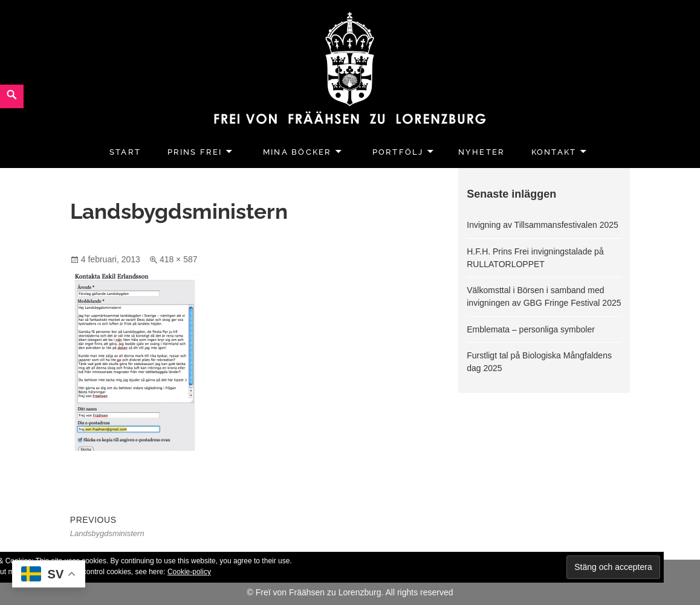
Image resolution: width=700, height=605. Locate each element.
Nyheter (481, 152)
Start (125, 152)
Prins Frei (195, 152)
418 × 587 (179, 259)
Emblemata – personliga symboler (531, 329)
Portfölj (398, 152)
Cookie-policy (189, 572)
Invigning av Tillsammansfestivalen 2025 (543, 225)
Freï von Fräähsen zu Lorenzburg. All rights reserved (355, 592)
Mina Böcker (297, 152)
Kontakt (554, 152)
